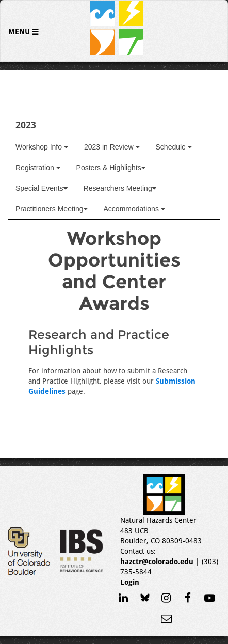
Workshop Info (42, 147)
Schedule (174, 147)
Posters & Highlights (111, 168)
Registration (38, 168)
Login (130, 582)
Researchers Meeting (120, 188)
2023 (26, 125)
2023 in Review (112, 147)
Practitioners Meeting (52, 209)
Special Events (42, 188)
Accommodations (134, 209)
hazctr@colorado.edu (157, 562)
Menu (20, 31)
